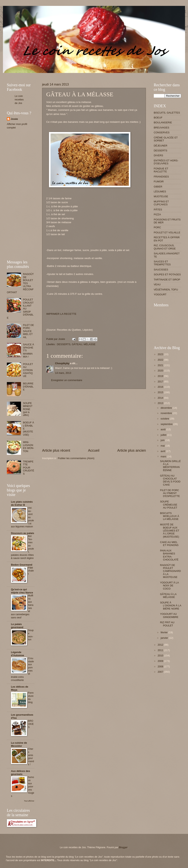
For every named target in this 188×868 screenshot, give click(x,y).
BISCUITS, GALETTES (167, 113)
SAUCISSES (161, 270)
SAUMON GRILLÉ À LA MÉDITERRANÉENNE (170, 466)
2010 (161, 656)
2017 (161, 382)
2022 (161, 360)
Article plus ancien (132, 450)
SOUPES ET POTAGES (167, 274)
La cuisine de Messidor (19, 744)
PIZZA (157, 214)
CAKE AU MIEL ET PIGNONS (169, 544)
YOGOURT (160, 294)
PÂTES (158, 210)
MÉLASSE (90, 344)
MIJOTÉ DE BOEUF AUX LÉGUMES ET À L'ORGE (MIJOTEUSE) (170, 531)
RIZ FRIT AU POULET (167, 624)
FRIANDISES (161, 177)
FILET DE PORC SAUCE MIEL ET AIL (28, 331)
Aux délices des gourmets (20, 773)
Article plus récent (56, 450)
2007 (161, 672)
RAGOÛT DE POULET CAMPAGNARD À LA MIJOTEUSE (170, 571)
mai (163, 446)
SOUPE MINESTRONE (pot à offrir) (28, 409)
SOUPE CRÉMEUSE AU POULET (169, 505)
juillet (164, 435)
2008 (161, 666)
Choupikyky (62, 363)
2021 (161, 365)
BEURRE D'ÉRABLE (28, 387)
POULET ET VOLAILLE (167, 232)
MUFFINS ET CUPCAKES (161, 203)
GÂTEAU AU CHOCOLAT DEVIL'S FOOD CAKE (170, 480)
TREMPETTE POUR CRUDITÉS (28, 468)
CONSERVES (162, 132)
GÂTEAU (77, 344)
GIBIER (158, 187)
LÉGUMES (160, 192)
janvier (165, 638)
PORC (157, 227)
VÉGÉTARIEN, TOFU (166, 290)
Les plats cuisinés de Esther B (22, 503)
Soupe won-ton (31, 635)
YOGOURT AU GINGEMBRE (169, 615)
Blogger (123, 847)
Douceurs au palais (23, 533)
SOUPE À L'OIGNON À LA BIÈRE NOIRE (171, 606)
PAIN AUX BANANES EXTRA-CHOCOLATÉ (169, 555)
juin (163, 440)
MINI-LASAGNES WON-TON (28, 447)
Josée (14, 119)
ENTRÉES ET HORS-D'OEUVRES (166, 162)
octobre (165, 419)
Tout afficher (29, 801)
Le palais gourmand (17, 626)
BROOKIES (31, 724)
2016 (161, 387)
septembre (167, 424)
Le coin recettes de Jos (19, 100)
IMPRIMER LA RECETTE (61, 314)
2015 (161, 392)
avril (163, 451)
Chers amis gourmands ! (31, 757)
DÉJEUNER (160, 146)
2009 (161, 661)
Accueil (94, 450)
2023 (161, 354)
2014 (161, 398)
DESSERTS (64, 344)
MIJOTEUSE (161, 196)
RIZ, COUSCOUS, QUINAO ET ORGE (165, 247)
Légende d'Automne (18, 654)
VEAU (157, 284)
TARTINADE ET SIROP (167, 280)
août (163, 429)
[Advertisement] (78, 74)
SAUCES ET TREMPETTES (162, 263)
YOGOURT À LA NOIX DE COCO (169, 586)
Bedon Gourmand (22, 565)
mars (164, 456)
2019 (161, 376)
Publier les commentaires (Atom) (76, 458)
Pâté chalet (31, 571)
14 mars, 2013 (63, 373)
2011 (161, 650)
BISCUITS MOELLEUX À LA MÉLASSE (169, 516)
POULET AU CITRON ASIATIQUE (28, 370)
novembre (167, 413)
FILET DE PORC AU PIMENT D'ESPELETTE (170, 493)
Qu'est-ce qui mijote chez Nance (22, 591)
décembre (167, 408)
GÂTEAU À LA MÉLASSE (168, 596)
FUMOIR (159, 182)
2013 (161, 403)
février (164, 632)
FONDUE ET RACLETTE (161, 170)
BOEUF (158, 118)
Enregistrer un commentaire (67, 380)
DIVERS (158, 155)
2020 (161, 371)
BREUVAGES (161, 128)
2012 (161, 645)
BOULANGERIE (163, 122)
